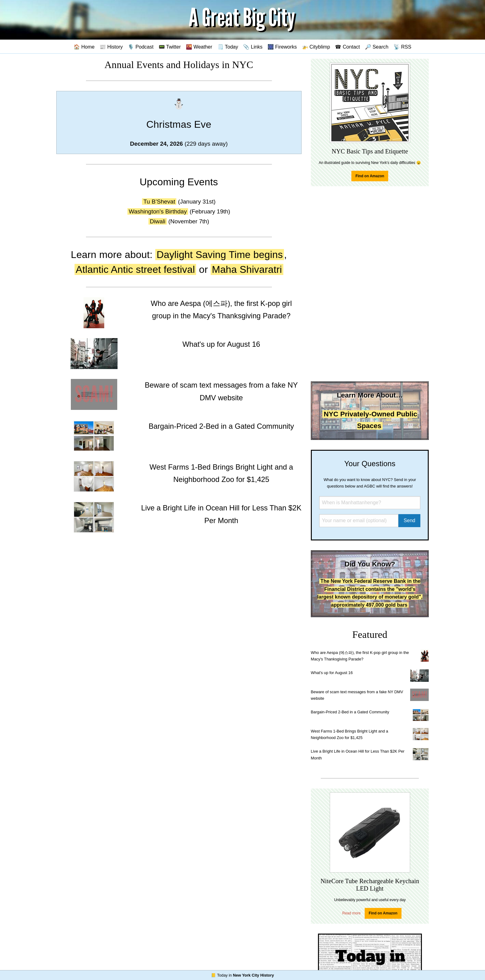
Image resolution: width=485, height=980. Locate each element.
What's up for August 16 (332, 673)
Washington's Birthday (158, 211)
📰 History (111, 47)
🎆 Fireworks (282, 47)
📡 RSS (402, 47)
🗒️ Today (228, 47)
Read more (352, 913)
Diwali (158, 221)
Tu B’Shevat (159, 202)
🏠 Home (84, 47)
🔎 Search (377, 47)
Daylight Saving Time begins (220, 255)
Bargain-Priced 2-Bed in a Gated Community (350, 712)
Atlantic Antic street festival (135, 269)
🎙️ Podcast (141, 47)
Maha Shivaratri (247, 269)
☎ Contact (347, 47)
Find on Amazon (370, 176)
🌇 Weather (199, 47)
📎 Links (253, 47)
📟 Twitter (170, 47)
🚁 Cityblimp (316, 47)
